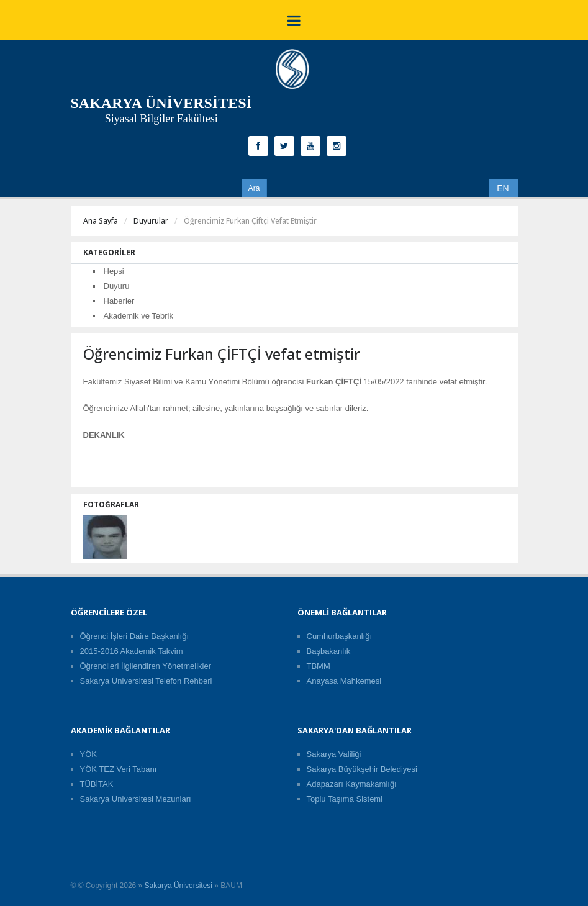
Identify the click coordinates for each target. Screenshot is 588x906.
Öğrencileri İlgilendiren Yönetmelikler (146, 666)
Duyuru (117, 286)
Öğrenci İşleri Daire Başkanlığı (135, 636)
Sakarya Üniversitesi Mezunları (136, 799)
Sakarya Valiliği (334, 754)
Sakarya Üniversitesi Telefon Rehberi (146, 681)
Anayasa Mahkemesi (344, 681)
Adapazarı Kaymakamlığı (352, 784)
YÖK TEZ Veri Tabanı (119, 769)
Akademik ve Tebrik (138, 316)
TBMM (319, 666)
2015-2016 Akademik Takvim (132, 651)
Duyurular (151, 221)
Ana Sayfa (101, 221)
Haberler (119, 301)
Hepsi (114, 271)
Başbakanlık (329, 651)
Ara (254, 188)
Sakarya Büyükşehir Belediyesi (362, 769)
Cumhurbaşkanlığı (340, 636)
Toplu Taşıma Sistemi (345, 799)
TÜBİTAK (97, 784)
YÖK (88, 754)
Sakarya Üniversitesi (179, 886)
